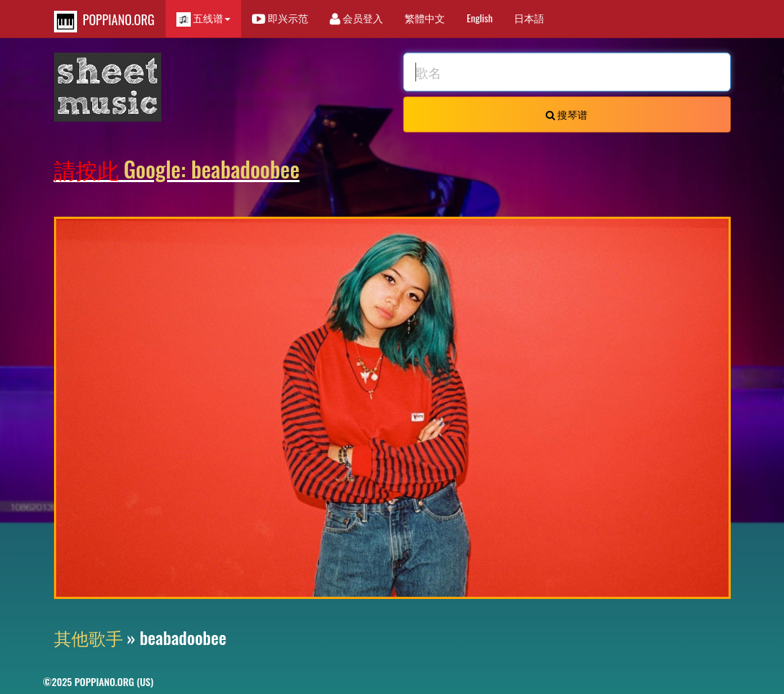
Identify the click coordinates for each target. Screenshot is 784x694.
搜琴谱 (567, 114)
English (479, 18)
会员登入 (356, 18)
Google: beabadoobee (177, 169)
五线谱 (203, 18)
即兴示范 (280, 18)
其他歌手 (89, 637)
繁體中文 (425, 18)
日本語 (529, 18)
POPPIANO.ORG (104, 21)
